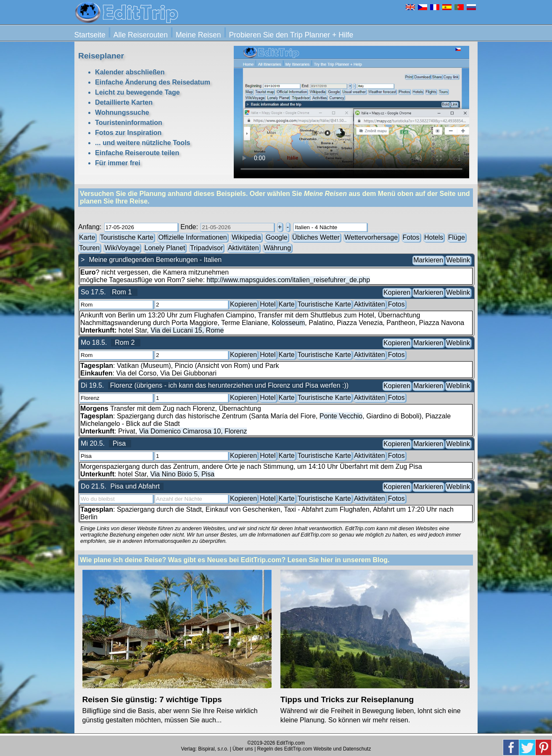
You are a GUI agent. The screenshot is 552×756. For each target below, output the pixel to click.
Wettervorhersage (371, 237)
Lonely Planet (165, 247)
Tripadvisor (207, 247)
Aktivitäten (243, 247)
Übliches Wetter (316, 237)
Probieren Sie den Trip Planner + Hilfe (291, 35)
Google (277, 237)
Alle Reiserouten (141, 35)
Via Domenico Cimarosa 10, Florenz (193, 431)
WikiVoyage (122, 247)
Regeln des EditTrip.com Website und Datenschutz (314, 749)
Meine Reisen (198, 35)
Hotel (268, 304)
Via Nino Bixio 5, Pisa (182, 474)
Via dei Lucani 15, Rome (187, 330)
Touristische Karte (127, 237)
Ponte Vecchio (341, 416)
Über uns (243, 749)
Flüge (457, 237)
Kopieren (397, 292)
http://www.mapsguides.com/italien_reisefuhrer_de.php (288, 280)
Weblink (458, 260)
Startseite (90, 35)
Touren (89, 247)
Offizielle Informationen (193, 237)
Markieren (428, 260)
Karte (87, 237)
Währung (277, 247)
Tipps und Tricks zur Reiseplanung (347, 699)
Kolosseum (288, 323)
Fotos (411, 237)
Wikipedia (246, 237)
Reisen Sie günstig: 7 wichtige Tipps (152, 699)
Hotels (434, 237)
